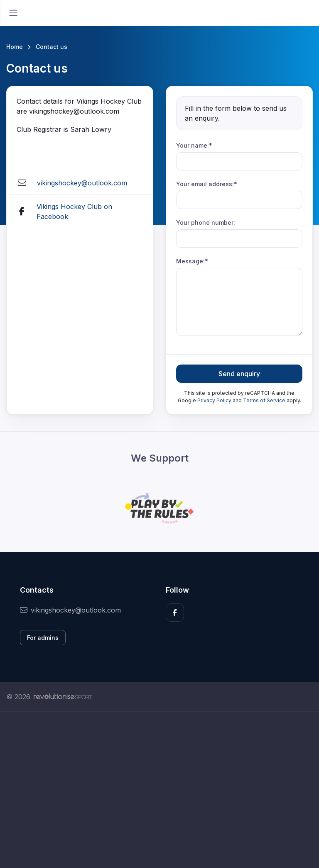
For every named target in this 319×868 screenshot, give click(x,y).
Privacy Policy (214, 400)
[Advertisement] (159, 790)
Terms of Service (264, 400)
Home (15, 47)
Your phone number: (206, 222)
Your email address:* (207, 184)
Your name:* (194, 145)
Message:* (192, 261)
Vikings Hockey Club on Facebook (74, 212)
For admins (43, 638)
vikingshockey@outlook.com (82, 183)
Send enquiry (239, 374)
